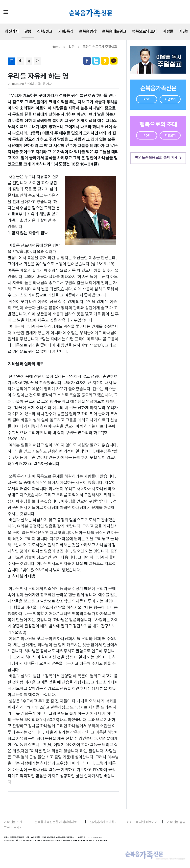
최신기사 (12, 31)
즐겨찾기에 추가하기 (104, 822)
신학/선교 (45, 31)
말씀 (28, 31)
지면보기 (170, 99)
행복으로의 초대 (145, 31)
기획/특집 (66, 31)
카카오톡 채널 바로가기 (142, 822)
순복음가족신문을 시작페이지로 (56, 822)
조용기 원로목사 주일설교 (100, 47)
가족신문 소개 (13, 822)
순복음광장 (88, 31)
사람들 (168, 31)
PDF (147, 99)
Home (56, 47)
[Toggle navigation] (6, 12)
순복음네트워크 (114, 31)
